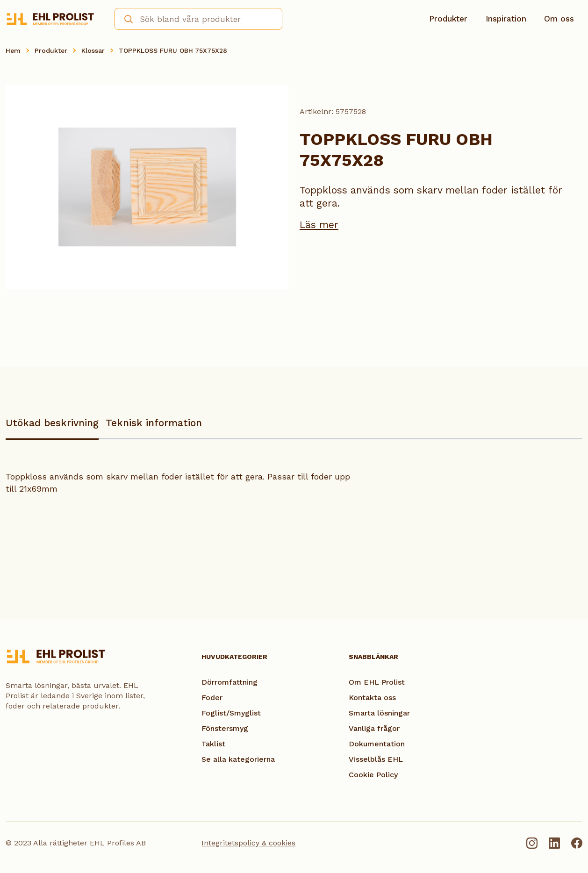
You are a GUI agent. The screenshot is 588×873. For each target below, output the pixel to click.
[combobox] (198, 19)
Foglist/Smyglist (231, 713)
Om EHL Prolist (377, 682)
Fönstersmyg (225, 728)
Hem (13, 50)
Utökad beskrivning (52, 423)
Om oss (559, 19)
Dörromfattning (229, 682)
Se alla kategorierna (238, 759)
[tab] (52, 427)
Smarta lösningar (379, 713)
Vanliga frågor (374, 728)
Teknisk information (154, 423)
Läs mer (319, 225)
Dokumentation (377, 744)
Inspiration (506, 19)
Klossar (93, 50)
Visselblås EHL (376, 759)
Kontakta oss (372, 698)
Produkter (448, 19)
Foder (212, 698)
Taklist (213, 744)
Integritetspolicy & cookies (248, 843)
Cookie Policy (373, 775)
